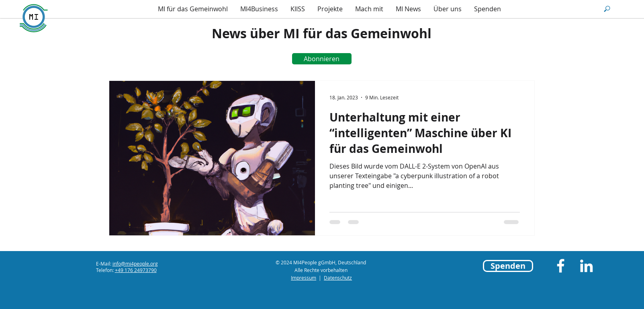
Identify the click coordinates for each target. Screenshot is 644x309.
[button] (607, 9)
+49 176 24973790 (136, 270)
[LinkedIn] (586, 266)
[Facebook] (561, 266)
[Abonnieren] (322, 59)
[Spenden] (508, 266)
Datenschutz (338, 278)
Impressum (304, 278)
